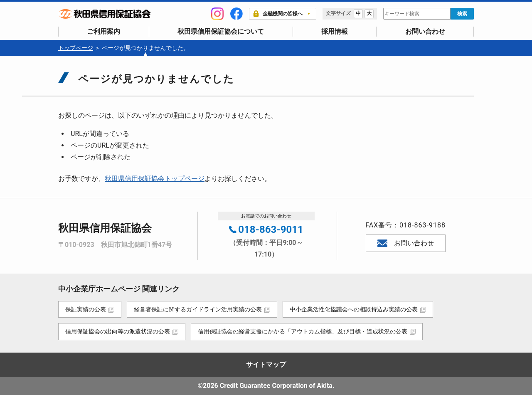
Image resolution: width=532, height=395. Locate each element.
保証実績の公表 (86, 309)
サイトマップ (266, 364)
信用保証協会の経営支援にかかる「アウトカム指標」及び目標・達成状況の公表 (303, 331)
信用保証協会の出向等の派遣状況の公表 (118, 331)
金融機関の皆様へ (278, 14)
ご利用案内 (103, 31)
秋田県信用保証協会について (221, 31)
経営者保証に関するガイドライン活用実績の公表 (199, 309)
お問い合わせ (425, 31)
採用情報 (335, 31)
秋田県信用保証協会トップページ (155, 179)
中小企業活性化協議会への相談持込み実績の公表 (355, 309)
